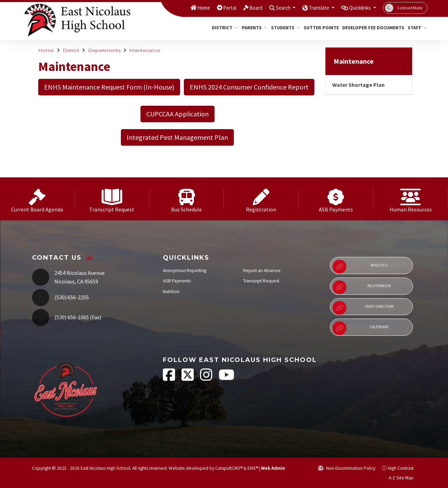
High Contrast (401, 468)
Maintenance (145, 50)
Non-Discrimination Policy (347, 468)
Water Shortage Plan (358, 85)
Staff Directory (363, 308)
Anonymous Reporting (185, 271)
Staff (416, 28)
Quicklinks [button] (358, 8)
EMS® (253, 468)
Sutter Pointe (319, 28)
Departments (104, 50)
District (223, 28)
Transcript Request (261, 281)
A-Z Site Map (397, 478)
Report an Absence (262, 271)
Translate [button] (311, 8)
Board (241, 8)
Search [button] (272, 8)
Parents (253, 28)
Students (284, 28)
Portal (213, 8)
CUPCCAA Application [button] (178, 114)
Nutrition (171, 292)
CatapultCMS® (229, 468)
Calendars (361, 328)
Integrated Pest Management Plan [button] (177, 137)
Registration (362, 287)
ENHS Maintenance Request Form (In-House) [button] (109, 87)
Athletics (360, 267)
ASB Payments (177, 281)
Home (185, 8)
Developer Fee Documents (370, 28)
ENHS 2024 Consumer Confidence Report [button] (249, 87)
